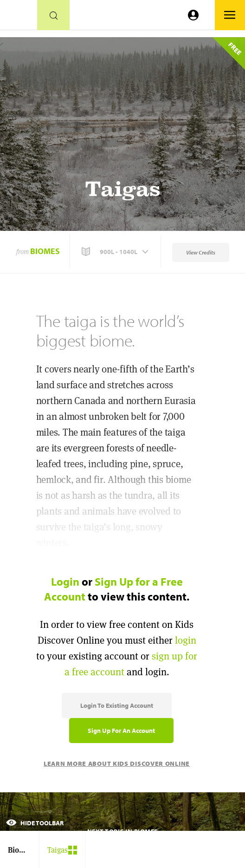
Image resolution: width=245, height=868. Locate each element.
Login (65, 581)
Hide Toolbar (35, 823)
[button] (116, 252)
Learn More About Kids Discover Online (117, 764)
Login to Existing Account (117, 705)
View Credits (201, 252)
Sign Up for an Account (121, 731)
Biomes (45, 251)
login (186, 640)
